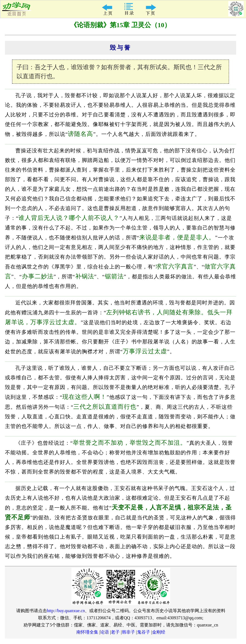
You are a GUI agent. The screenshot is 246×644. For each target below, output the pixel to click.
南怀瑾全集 (87, 632)
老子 (115, 632)
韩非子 (128, 632)
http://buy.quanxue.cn (66, 611)
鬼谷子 (144, 632)
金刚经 (159, 632)
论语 (105, 632)
